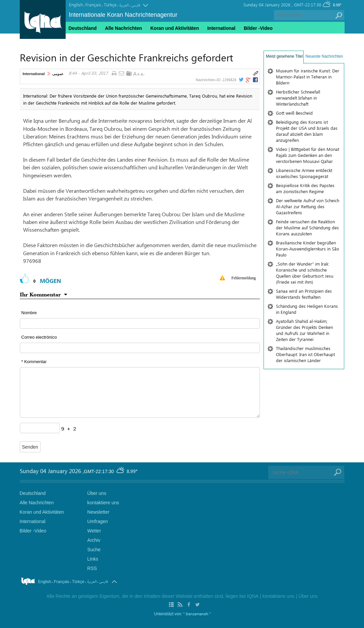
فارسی (136, 5)
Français (93, 5)
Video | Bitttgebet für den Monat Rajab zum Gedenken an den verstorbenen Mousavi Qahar (308, 155)
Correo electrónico (39, 337)
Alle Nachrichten (124, 28)
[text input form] (140, 323)
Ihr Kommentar (40, 294)
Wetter (94, 531)
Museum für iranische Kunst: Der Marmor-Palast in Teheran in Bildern (308, 77)
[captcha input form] (40, 428)
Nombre (29, 313)
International (34, 74)
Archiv (94, 540)
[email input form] (140, 348)
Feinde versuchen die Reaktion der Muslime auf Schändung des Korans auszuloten (307, 227)
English (76, 5)
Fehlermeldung (244, 278)
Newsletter (98, 512)
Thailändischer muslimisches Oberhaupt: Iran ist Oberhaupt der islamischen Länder (305, 354)
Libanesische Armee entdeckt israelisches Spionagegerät (304, 173)
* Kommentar (34, 362)
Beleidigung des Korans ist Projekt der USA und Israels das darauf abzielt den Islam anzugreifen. (307, 131)
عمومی (58, 74)
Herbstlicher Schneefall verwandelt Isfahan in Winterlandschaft (298, 98)
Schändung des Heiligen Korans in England (307, 309)
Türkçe (110, 5)
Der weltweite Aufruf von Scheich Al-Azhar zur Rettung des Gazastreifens (308, 206)
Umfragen (98, 521)
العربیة (124, 5)
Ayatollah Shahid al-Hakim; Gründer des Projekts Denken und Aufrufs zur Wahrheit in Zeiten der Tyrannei (304, 330)
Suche (94, 550)
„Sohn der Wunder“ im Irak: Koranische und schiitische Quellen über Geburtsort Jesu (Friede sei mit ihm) (305, 273)
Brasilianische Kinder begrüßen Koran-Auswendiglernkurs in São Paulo (308, 249)
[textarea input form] (140, 392)
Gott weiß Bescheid (294, 113)
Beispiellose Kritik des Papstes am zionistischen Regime (305, 188)
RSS (92, 568)
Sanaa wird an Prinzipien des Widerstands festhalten (304, 294)
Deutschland (83, 28)
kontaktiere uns (103, 503)
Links (93, 559)
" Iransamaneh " (197, 614)
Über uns (97, 493)
